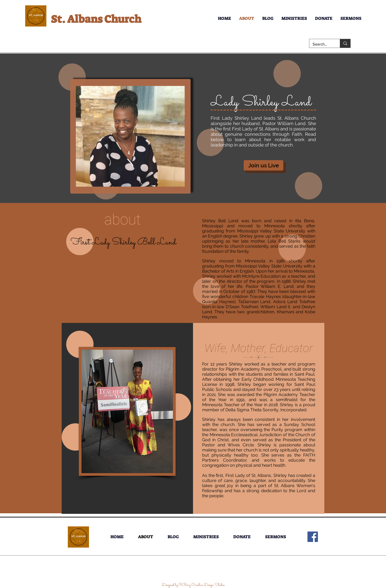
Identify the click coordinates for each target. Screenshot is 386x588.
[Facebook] (313, 537)
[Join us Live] (263, 165)
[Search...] (321, 44)
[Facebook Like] (194, 573)
